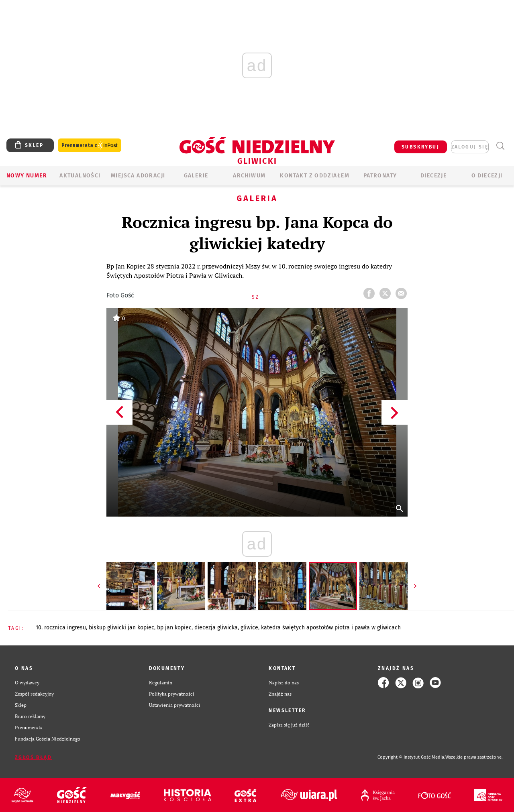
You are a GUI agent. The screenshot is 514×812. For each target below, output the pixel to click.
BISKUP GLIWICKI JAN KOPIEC (121, 628)
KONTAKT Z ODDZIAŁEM (315, 176)
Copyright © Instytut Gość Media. (411, 757)
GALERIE (196, 176)
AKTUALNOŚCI (80, 176)
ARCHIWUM (249, 176)
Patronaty (380, 176)
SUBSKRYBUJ (420, 147)
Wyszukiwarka (500, 146)
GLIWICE (249, 628)
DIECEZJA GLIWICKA (216, 628)
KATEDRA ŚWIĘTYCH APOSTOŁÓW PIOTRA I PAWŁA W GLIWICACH (331, 628)
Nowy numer (27, 176)
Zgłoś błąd (33, 757)
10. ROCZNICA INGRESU (61, 628)
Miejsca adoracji (138, 176)
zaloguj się (470, 147)
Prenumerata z (90, 146)
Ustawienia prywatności (175, 705)
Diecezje (433, 176)
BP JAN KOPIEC (174, 628)
